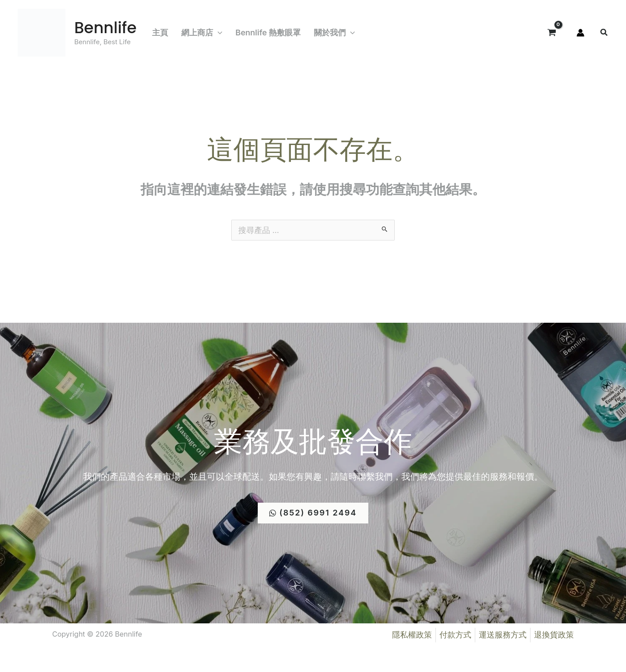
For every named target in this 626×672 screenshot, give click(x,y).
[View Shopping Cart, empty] (552, 33)
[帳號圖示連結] (580, 33)
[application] (218, 33)
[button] (604, 33)
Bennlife (105, 28)
